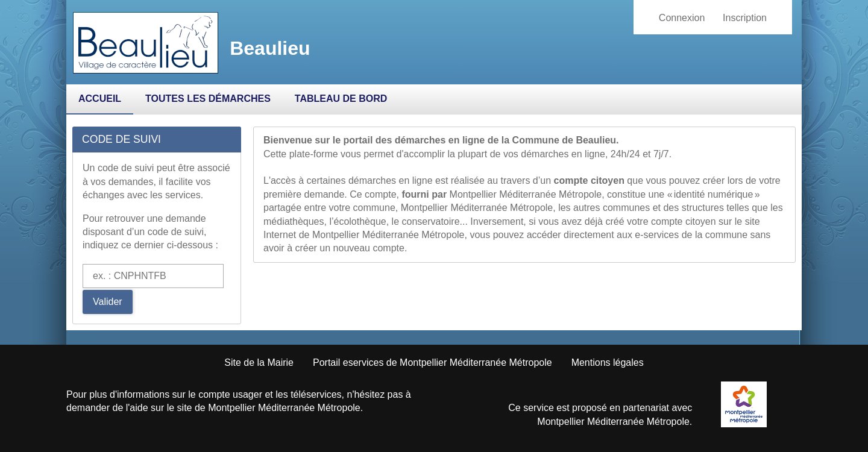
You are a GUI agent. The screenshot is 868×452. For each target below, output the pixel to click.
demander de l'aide (107, 408)
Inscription (745, 18)
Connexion (682, 18)
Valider (108, 302)
